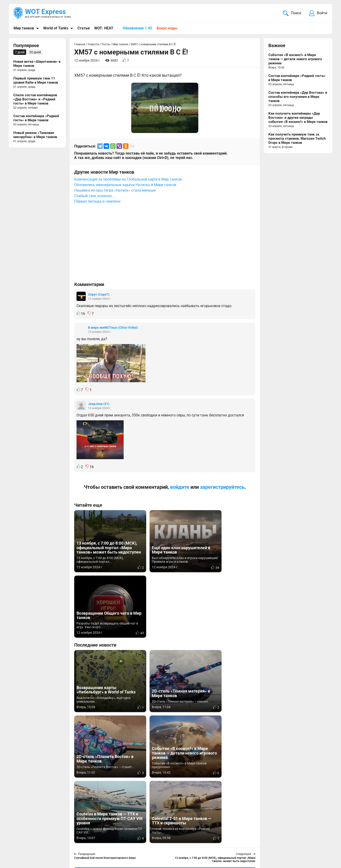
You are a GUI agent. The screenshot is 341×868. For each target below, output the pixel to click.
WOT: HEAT (104, 28)
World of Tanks (56, 28)
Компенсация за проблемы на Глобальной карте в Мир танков (128, 179)
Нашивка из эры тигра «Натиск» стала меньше (115, 190)
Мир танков (24, 28)
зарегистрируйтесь (222, 487)
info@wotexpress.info (51, 837)
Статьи (84, 28)
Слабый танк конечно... (94, 196)
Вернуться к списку (165, 740)
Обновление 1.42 (137, 28)
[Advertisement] (165, 245)
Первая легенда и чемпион (97, 201)
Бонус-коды (167, 28)
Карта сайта (317, 837)
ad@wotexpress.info (68, 842)
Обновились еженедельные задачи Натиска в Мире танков (125, 185)
